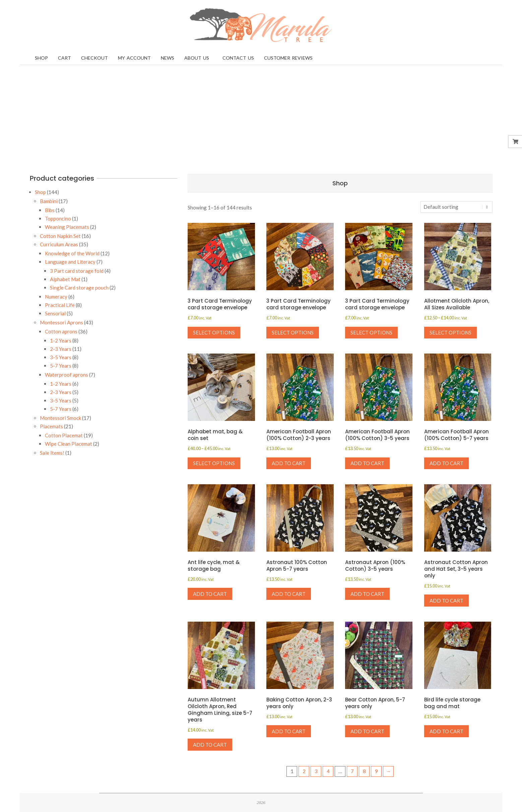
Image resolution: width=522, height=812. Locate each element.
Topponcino (58, 218)
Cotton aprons (61, 331)
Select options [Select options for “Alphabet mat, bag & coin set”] (214, 463)
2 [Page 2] (304, 771)
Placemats (51, 426)
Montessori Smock (60, 418)
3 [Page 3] (316, 771)
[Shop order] (456, 207)
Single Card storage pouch (79, 288)
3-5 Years (61, 357)
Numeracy (56, 297)
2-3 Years (61, 349)
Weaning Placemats (67, 227)
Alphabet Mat (65, 279)
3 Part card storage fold (77, 271)
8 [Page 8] (364, 771)
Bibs (50, 210)
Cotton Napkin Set (60, 236)
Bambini (49, 201)
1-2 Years (61, 340)
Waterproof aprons (67, 375)
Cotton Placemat (64, 435)
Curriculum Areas (59, 244)
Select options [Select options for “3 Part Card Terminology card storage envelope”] (214, 332)
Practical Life (60, 305)
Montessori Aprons (61, 322)
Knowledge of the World (72, 253)
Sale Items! (52, 453)
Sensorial (55, 313)
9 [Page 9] (376, 771)
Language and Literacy (70, 262)
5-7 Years (61, 366)
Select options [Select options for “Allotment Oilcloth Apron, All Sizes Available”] (450, 332)
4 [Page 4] (328, 771)
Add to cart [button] (289, 463)
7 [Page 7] (352, 771)
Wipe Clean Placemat (69, 444)
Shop (40, 192)
